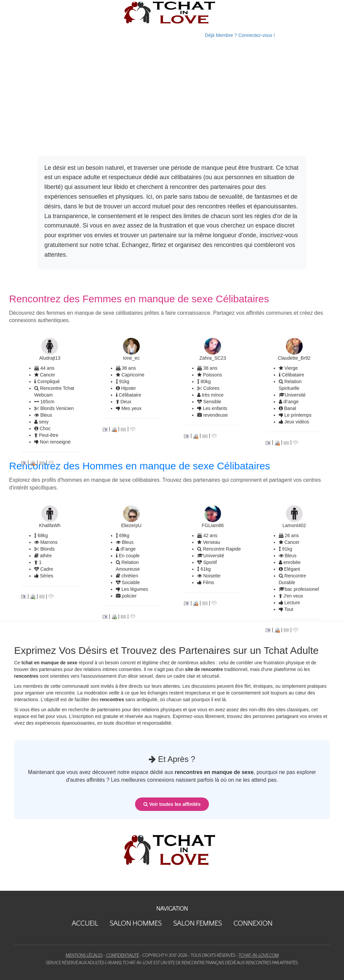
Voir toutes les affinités (172, 804)
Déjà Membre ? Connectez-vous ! (240, 35)
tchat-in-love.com (259, 956)
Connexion (253, 923)
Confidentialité (122, 956)
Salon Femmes (197, 923)
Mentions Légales (84, 956)
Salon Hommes (136, 923)
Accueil (85, 923)
